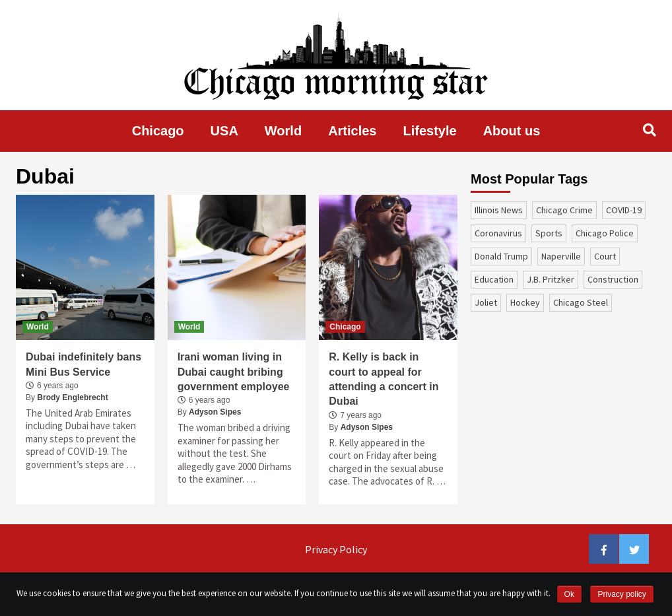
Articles (352, 131)
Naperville (561, 256)
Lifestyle (430, 131)
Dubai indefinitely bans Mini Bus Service (84, 364)
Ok (569, 594)
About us (512, 131)
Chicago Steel (581, 302)
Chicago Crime (564, 210)
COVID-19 (624, 210)
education (494, 279)
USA (224, 131)
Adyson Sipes (215, 412)
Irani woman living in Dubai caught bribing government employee (234, 372)
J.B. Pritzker (551, 279)
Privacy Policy (336, 549)
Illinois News (499, 210)
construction (613, 279)
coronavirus (498, 233)
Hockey (525, 302)
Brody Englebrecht (72, 397)
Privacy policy (622, 594)
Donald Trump (501, 256)
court (605, 256)
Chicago (158, 131)
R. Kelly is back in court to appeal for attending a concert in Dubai (384, 379)
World (283, 131)
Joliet (486, 302)
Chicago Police (605, 233)
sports (549, 233)
